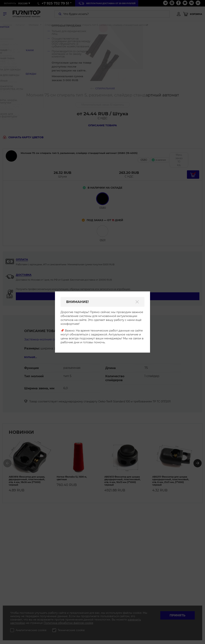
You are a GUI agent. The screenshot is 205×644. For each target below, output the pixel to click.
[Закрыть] (137, 302)
